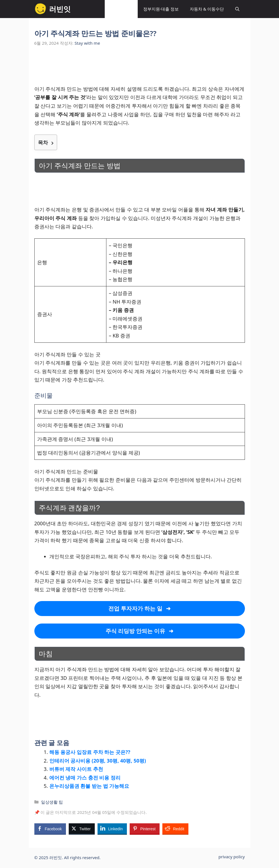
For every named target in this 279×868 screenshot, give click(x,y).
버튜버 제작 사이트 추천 (76, 769)
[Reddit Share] (175, 829)
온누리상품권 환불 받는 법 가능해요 (89, 786)
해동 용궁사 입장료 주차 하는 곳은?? (90, 752)
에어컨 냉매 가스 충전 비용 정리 (85, 778)
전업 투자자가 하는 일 (135, 608)
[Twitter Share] (82, 829)
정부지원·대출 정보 (161, 9)
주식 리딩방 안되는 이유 (136, 631)
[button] (237, 9)
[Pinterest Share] (145, 829)
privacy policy (232, 857)
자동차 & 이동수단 (207, 9)
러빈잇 (60, 9)
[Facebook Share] (50, 829)
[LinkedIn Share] (112, 829)
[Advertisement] (140, 69)
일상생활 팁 (121, 9)
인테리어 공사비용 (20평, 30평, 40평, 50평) (98, 761)
